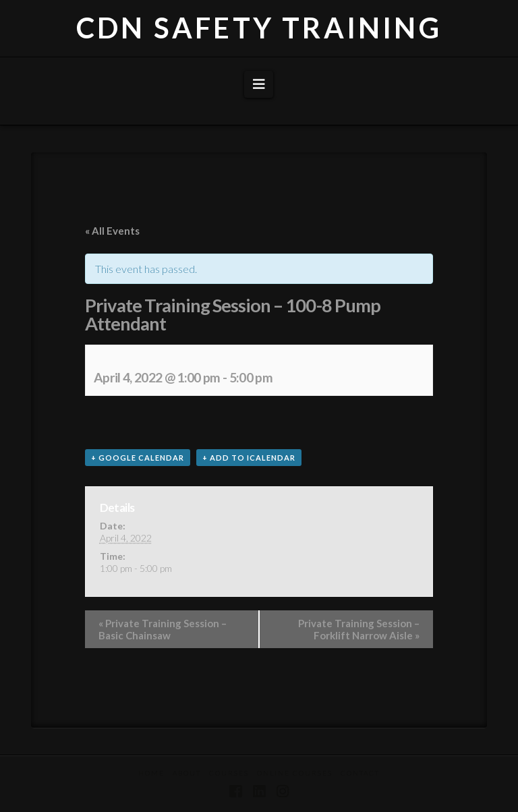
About (187, 773)
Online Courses (295, 773)
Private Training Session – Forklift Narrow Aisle (359, 629)
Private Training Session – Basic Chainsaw (163, 629)
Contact (360, 773)
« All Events (112, 231)
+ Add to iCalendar (249, 458)
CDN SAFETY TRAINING (259, 28)
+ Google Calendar (138, 458)
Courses (229, 773)
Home (151, 773)
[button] (259, 84)
